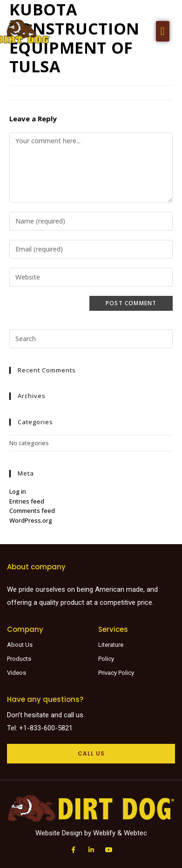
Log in (18, 491)
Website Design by (64, 833)
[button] (163, 31)
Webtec (135, 833)
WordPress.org (31, 520)
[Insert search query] (91, 339)
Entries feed (27, 501)
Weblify (104, 833)
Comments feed (32, 511)
